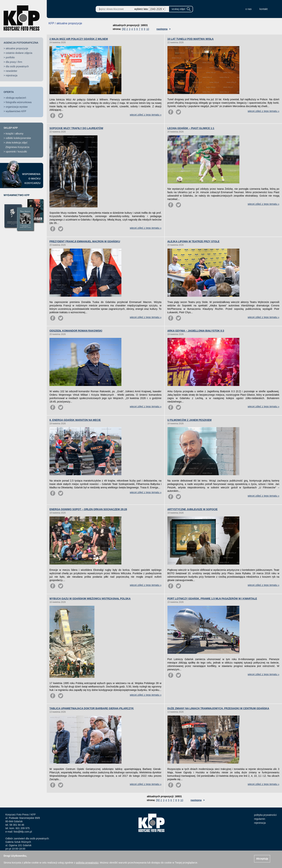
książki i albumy (15, 134)
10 (148, 29)
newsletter (12, 71)
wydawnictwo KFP (16, 111)
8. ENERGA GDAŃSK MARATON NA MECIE (75, 420)
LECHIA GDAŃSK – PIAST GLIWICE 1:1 (191, 128)
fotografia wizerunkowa (19, 102)
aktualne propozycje (17, 48)
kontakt (264, 9)
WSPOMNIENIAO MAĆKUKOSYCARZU (31, 179)
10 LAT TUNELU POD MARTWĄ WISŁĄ (191, 39)
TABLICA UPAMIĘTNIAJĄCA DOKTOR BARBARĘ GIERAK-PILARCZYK (92, 708)
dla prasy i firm (14, 62)
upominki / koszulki (16, 152)
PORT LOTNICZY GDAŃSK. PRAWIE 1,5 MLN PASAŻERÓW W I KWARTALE (212, 599)
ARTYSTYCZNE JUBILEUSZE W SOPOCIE (193, 509)
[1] (124, 29)
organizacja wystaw (17, 107)
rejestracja (12, 75)
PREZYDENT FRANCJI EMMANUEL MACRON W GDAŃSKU (85, 241)
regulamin (260, 819)
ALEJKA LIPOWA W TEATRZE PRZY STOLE (194, 241)
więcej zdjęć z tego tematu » (146, 115)
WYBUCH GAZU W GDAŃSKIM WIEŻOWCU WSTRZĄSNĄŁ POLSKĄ (90, 599)
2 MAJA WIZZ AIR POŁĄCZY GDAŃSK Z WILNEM (79, 39)
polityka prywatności (265, 815)
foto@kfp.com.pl (23, 832)
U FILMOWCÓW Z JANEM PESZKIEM (190, 420)
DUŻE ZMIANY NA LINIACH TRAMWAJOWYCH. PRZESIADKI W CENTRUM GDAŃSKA (218, 708)
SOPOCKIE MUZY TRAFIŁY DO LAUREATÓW (76, 128)
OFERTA (9, 92)
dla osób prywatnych (17, 66)
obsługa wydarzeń (16, 98)
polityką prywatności (87, 863)
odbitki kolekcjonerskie (18, 138)
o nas (249, 9)
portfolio (10, 57)
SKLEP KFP (11, 128)
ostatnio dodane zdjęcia (19, 53)
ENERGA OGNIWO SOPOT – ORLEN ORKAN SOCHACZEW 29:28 (88, 509)
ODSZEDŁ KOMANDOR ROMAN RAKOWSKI (76, 331)
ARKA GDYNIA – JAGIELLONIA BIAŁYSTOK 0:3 (196, 331)
